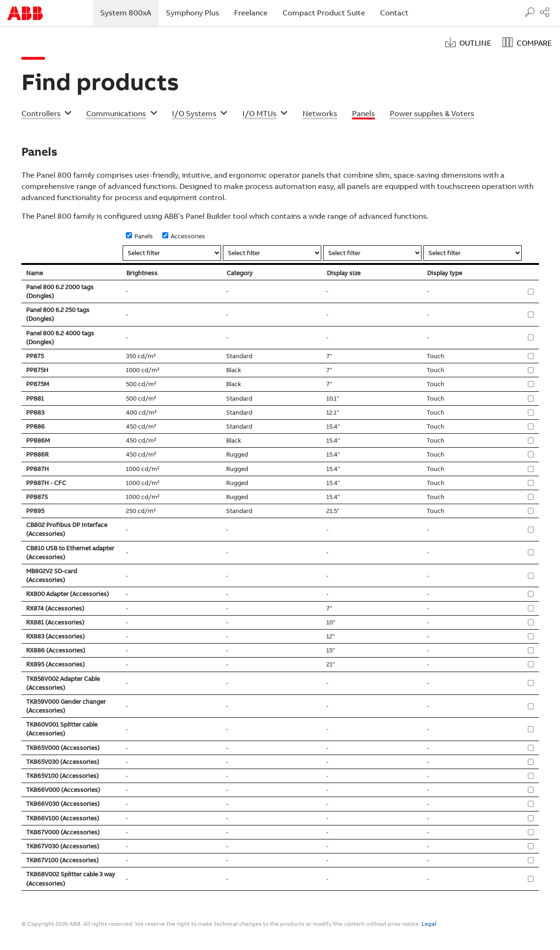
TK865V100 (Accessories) (62, 776)
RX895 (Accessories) (55, 664)
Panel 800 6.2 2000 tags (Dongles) (60, 291)
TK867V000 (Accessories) (63, 832)
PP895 (35, 511)
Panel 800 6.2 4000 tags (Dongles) (60, 338)
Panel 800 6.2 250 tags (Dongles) (58, 314)
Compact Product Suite (324, 13)
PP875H (37, 370)
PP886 (35, 426)
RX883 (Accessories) (55, 636)
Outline (475, 43)
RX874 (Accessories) (55, 608)
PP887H (38, 469)
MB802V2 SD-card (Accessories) (52, 576)
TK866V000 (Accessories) (63, 790)
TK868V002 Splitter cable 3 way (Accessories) (71, 879)
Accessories (188, 236)
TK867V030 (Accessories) (63, 846)
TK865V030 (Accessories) (63, 762)
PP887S (37, 497)
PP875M (38, 384)
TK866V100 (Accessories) (63, 818)
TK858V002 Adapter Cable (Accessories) (63, 683)
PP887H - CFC (46, 483)
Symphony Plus (193, 13)
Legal (429, 924)
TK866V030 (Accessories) (63, 804)
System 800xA (129, 13)
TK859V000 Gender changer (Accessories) (66, 706)
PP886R (37, 454)
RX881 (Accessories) (55, 622)
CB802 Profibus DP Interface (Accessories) (67, 529)
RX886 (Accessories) (56, 650)
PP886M (38, 440)
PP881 (35, 399)
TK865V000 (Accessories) (63, 748)
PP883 (35, 413)
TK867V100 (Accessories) (62, 860)
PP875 (35, 356)
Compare (534, 43)
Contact (394, 13)
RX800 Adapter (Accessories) (68, 594)
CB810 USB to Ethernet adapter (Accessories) (70, 553)
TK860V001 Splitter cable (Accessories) (62, 729)
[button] (47, 115)
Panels (144, 236)
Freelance (251, 13)
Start (25, 13)
